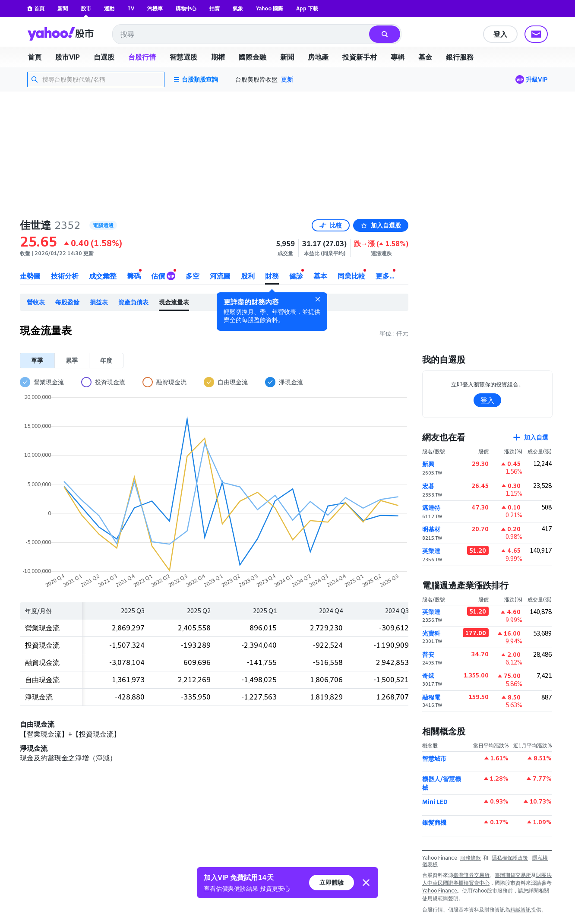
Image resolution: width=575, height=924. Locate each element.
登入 (500, 34)
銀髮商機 (434, 822)
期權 (218, 57)
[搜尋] (385, 34)
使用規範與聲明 (440, 898)
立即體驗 (332, 882)
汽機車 (155, 8)
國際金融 (253, 57)
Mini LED (435, 802)
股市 (86, 8)
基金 (425, 57)
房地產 (318, 57)
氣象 (238, 8)
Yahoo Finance (439, 891)
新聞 (63, 8)
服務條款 (471, 858)
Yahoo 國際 (270, 8)
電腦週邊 (103, 225)
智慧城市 (434, 758)
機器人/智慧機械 (442, 783)
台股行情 (142, 57)
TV (131, 8)
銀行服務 (460, 57)
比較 (331, 225)
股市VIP (68, 57)
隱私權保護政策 (510, 858)
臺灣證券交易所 (471, 875)
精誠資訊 (521, 910)
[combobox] (241, 34)
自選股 (104, 57)
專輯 (398, 57)
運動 (109, 8)
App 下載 (307, 8)
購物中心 (186, 8)
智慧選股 (183, 57)
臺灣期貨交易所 (513, 875)
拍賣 (215, 8)
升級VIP (537, 79)
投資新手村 (360, 57)
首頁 (36, 8)
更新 (287, 79)
